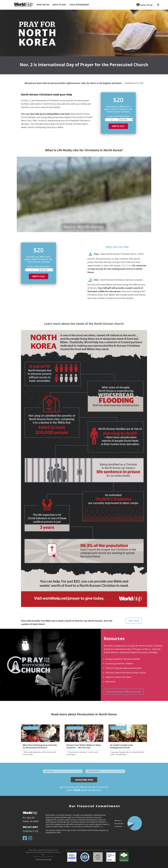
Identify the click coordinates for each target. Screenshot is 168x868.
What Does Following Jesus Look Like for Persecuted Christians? (40, 746)
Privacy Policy (37, 857)
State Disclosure (48, 857)
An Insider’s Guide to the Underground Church (122, 746)
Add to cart (118, 126)
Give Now (134, 621)
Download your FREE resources (124, 692)
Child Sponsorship (79, 5)
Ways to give (59, 5)
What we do (43, 5)
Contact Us (30, 831)
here (101, 826)
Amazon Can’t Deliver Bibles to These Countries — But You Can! (84, 746)
